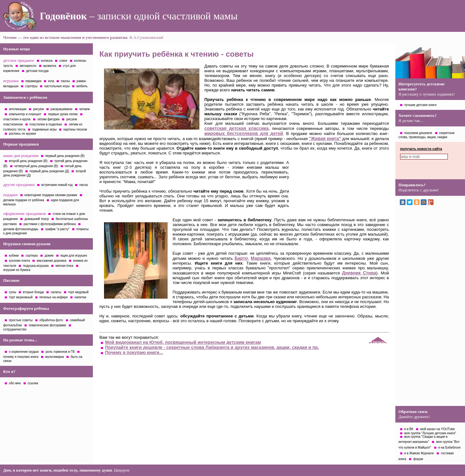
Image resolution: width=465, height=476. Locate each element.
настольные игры (57, 86)
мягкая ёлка (64, 266)
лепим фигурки (48, 119)
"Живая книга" (325, 139)
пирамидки (33, 81)
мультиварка (55, 357)
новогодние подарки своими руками (51, 195)
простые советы (21, 320)
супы (13, 292)
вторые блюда (33, 292)
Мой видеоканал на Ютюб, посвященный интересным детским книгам (183, 342)
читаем (84, 109)
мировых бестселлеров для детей (243, 133)
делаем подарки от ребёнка (24, 200)
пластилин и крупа (17, 119)
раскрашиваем (61, 109)
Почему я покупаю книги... (134, 352)
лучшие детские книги (420, 105)
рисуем (38, 109)
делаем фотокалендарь (21, 229)
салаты (56, 292)
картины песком (75, 129)
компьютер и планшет (25, 114)
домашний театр (37, 219)
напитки (80, 297)
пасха (83, 185)
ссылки (33, 383)
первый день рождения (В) (65, 156)
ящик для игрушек (74, 256)
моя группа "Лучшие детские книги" (430, 433)
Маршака (260, 258)
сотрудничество (15, 329)
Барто (241, 258)
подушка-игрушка (36, 266)
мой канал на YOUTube (437, 429)
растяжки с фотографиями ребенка (50, 224)
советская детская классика (236, 128)
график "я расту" (57, 229)
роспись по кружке (23, 134)
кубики (14, 256)
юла (51, 81)
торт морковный (21, 297)
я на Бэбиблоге (450, 448)
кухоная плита (19, 261)
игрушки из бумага (17, 270)
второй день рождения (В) (28, 161)
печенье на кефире (54, 297)
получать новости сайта (421, 149)
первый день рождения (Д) (49, 171)
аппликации (18, 109)
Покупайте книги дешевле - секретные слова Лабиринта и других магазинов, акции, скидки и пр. (212, 347)
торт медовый (78, 292)
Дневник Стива (359, 273)
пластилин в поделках (46, 124)
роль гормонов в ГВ (60, 352)
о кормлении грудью (24, 352)
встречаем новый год (57, 185)
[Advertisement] (430, 307)
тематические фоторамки (47, 325)
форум (418, 459)
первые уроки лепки (63, 114)
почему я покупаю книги (21, 357)
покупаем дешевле (418, 133)
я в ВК (409, 429)
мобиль (82, 86)
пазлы (65, 81)
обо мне (15, 383)
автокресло (28, 66)
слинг (63, 61)
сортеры (31, 86)
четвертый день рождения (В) (36, 166)
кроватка (50, 66)
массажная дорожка (51, 261)
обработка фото (51, 320)
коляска (47, 61)
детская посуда (37, 71)
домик (49, 256)
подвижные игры (44, 129)
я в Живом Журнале (419, 453)
